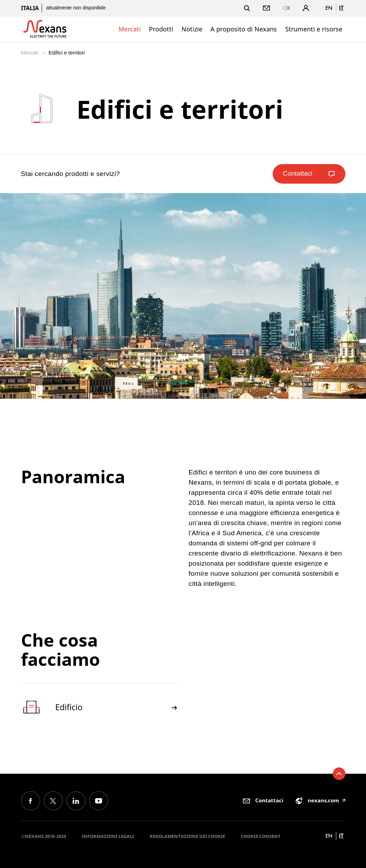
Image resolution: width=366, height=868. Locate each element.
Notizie (192, 29)
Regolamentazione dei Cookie (187, 836)
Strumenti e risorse (314, 29)
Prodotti (161, 29)
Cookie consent (261, 836)
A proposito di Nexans (244, 29)
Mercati (130, 29)
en (329, 8)
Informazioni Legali (108, 836)
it (341, 8)
